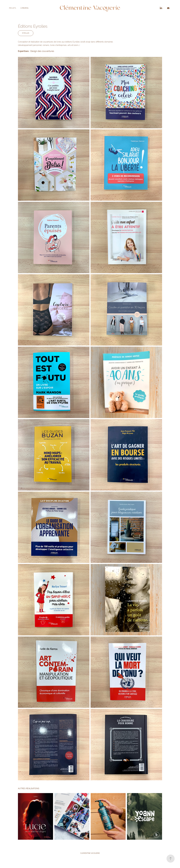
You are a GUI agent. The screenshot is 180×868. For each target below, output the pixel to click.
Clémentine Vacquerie (90, 8)
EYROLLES (26, 33)
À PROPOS (24, 8)
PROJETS (12, 8)
